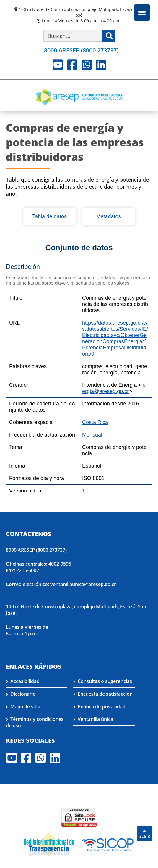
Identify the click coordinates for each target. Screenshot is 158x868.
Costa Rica (95, 422)
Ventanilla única (95, 719)
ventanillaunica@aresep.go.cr (83, 584)
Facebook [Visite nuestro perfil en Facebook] (72, 65)
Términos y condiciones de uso (35, 722)
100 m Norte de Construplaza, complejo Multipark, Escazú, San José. (81, 12)
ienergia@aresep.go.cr (115, 388)
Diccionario (23, 694)
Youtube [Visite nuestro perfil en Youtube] (58, 65)
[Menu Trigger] (142, 13)
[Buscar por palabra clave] (73, 36)
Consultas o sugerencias (105, 681)
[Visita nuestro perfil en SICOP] (108, 844)
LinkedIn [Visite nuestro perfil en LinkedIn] (101, 65)
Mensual (92, 435)
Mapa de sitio (25, 707)
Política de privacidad (102, 707)
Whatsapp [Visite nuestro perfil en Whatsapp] (87, 65)
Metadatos (108, 216)
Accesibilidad (25, 681)
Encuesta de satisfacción (105, 694)
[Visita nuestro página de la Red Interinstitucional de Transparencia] (49, 844)
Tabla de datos (49, 216)
